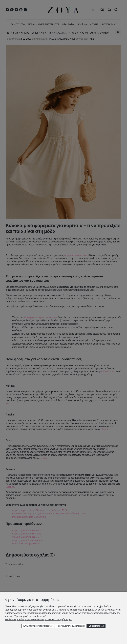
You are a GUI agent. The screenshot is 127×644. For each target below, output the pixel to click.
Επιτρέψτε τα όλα (96, 626)
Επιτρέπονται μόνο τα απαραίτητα (38, 626)
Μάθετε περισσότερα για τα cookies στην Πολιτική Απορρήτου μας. (39, 619)
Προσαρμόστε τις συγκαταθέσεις (71, 626)
